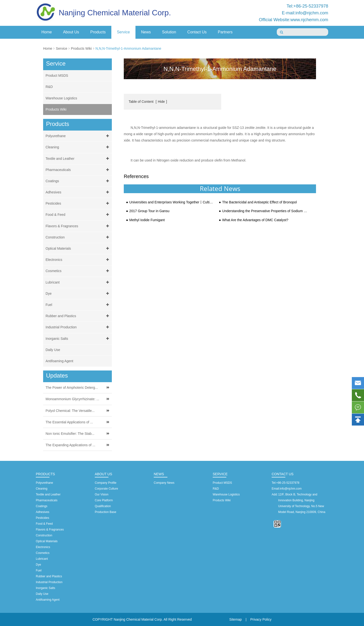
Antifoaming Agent (59, 361)
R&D (49, 87)
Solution (169, 32)
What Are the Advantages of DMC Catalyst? (255, 220)
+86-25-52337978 (288, 483)
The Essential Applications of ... (69, 422)
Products (98, 32)
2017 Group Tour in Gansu (149, 211)
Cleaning (78, 147)
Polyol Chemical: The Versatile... (70, 411)
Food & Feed (78, 215)
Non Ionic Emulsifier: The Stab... (70, 434)
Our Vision (102, 494)
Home (47, 32)
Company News (164, 483)
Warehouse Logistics (61, 98)
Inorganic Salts (78, 339)
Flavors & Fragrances (78, 226)
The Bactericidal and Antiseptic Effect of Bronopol (259, 202)
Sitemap (235, 619)
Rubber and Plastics (78, 316)
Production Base (105, 512)
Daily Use (53, 350)
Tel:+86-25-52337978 (307, 6)
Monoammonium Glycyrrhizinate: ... (72, 399)
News (146, 32)
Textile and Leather (78, 159)
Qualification (103, 506)
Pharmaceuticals (78, 170)
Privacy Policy (261, 619)
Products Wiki (81, 48)
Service (123, 32)
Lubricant (78, 282)
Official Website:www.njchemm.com (294, 20)
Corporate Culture (106, 489)
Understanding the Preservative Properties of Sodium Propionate (265, 211)
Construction (78, 237)
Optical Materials (78, 249)
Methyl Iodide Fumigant (147, 220)
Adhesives (78, 192)
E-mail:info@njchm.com (305, 13)
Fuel (78, 305)
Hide (161, 102)
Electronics (78, 260)
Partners (225, 32)
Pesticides (78, 204)
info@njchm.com (291, 489)
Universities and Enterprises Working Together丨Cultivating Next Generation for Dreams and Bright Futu (172, 202)
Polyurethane (78, 136)
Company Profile (106, 483)
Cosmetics (78, 271)
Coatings (78, 181)
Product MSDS (57, 76)
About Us (71, 32)
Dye (78, 294)
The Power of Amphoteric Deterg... (72, 388)
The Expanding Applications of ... (70, 445)
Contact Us (197, 32)
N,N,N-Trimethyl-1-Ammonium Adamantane (128, 48)
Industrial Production (78, 327)
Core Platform (104, 500)
